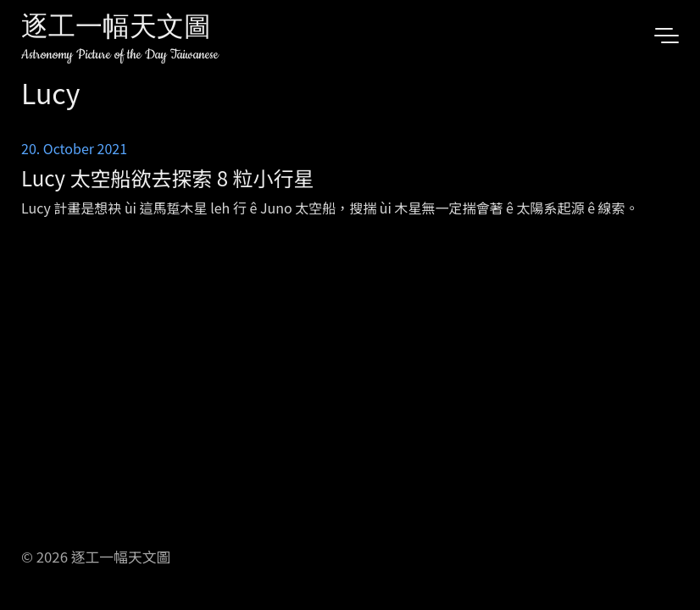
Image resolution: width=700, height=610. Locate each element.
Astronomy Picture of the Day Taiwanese (120, 55)
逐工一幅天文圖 (116, 29)
